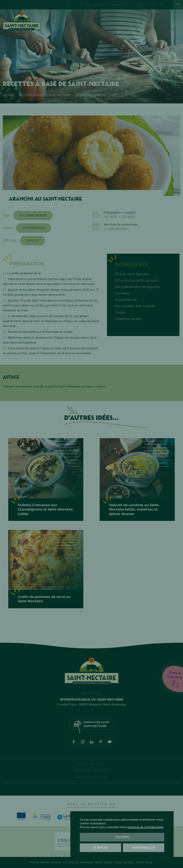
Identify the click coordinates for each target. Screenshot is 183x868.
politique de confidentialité (145, 827)
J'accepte (122, 837)
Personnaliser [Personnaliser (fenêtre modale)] (144, 848)
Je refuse (101, 848)
